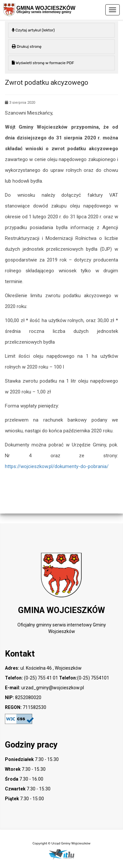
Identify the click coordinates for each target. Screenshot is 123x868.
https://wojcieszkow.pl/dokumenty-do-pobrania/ (57, 466)
